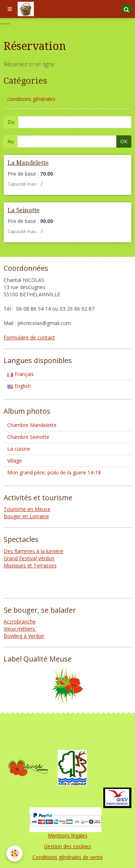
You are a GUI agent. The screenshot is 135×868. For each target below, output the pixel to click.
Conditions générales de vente (68, 857)
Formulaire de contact (29, 337)
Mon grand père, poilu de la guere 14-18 (54, 472)
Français (21, 374)
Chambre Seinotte (28, 437)
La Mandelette (28, 163)
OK (124, 141)
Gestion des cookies (67, 846)
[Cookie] (15, 853)
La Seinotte (24, 210)
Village (15, 461)
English (19, 386)
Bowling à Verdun (24, 636)
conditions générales (31, 99)
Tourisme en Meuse (27, 509)
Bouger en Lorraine (26, 516)
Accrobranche (20, 621)
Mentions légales (68, 835)
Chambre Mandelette (32, 425)
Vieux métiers (20, 629)
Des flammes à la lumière (33, 551)
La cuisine (19, 449)
